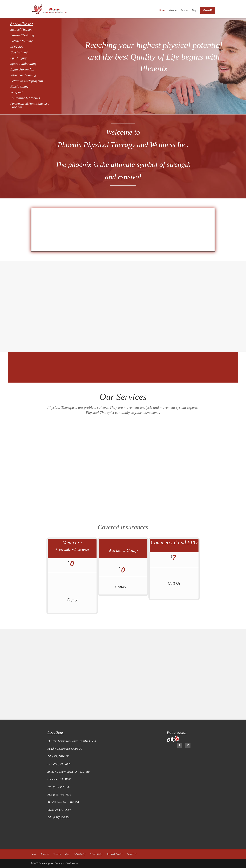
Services (184, 10)
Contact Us (208, 10)
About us (173, 10)
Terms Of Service (115, 854)
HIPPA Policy (80, 854)
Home (162, 10)
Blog (194, 10)
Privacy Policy (96, 854)
